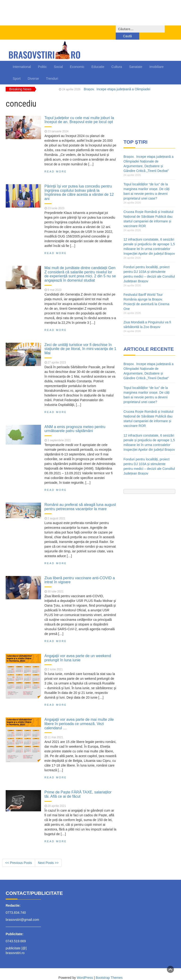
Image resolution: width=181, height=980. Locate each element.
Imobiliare (157, 60)
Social (58, 60)
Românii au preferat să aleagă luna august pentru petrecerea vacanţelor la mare (80, 500)
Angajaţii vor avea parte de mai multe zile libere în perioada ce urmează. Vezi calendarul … (79, 716)
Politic (42, 60)
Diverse (33, 71)
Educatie (98, 60)
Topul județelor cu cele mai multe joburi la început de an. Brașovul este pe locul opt (79, 113)
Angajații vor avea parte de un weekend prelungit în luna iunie (78, 651)
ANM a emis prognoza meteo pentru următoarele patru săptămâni (75, 422)
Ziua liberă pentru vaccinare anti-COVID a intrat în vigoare (80, 573)
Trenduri (52, 71)
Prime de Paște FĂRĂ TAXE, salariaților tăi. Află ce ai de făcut (78, 787)
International (22, 60)
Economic (77, 60)
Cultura (117, 60)
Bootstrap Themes (109, 971)
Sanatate (136, 60)
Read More (56, 164)
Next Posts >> (48, 856)
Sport (17, 71)
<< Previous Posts (19, 856)
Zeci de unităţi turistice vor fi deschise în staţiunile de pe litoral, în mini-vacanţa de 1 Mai (80, 342)
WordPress (85, 971)
